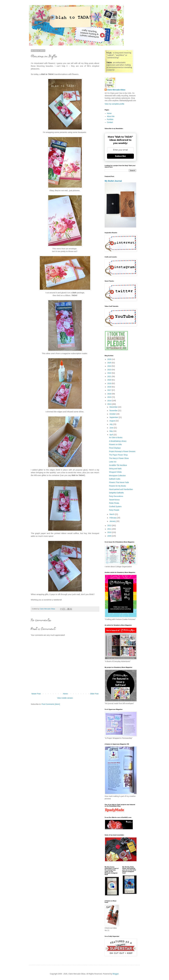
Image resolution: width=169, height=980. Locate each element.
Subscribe (120, 156)
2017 (110, 390)
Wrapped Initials (115, 472)
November (114, 411)
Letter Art (113, 462)
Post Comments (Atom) (51, 704)
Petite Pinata (114, 503)
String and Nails (115, 469)
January (113, 521)
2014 (110, 401)
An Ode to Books (116, 438)
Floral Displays (115, 448)
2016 (110, 394)
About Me (111, 116)
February (113, 518)
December (114, 407)
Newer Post (36, 694)
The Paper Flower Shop (118, 455)
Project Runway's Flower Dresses (122, 451)
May (111, 431)
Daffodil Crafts (115, 479)
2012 (110, 526)
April (111, 435)
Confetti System (115, 506)
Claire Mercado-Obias (116, 90)
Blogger (116, 974)
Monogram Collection (117, 476)
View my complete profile (114, 104)
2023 (110, 370)
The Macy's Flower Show (119, 458)
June (112, 428)
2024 (110, 366)
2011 (110, 529)
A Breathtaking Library (118, 441)
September (114, 417)
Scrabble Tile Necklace (118, 465)
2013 (110, 404)
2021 (110, 376)
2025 (110, 363)
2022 (110, 373)
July (111, 424)
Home (65, 694)
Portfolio (110, 119)
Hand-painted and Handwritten (121, 489)
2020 (110, 380)
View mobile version (65, 698)
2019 (110, 383)
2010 (110, 532)
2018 (110, 387)
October (113, 414)
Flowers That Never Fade (119, 482)
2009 (110, 536)
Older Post (94, 694)
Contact (110, 122)
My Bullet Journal (113, 181)
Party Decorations (116, 496)
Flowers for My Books (118, 486)
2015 (110, 397)
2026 (110, 359)
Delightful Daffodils (116, 493)
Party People (114, 510)
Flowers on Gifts (115, 444)
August (112, 421)
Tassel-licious (114, 500)
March (112, 514)
